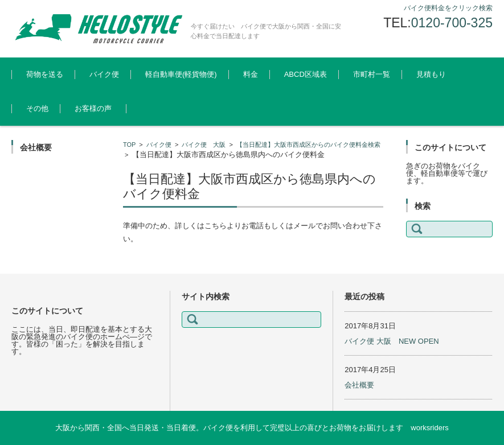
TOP (129, 145)
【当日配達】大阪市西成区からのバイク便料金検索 (308, 145)
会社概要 (359, 385)
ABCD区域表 (306, 74)
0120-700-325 (452, 23)
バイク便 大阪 (204, 145)
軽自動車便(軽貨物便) (181, 74)
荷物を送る (45, 74)
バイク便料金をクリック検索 (448, 8)
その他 (37, 108)
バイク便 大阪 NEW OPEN (392, 341)
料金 (251, 74)
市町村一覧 (372, 74)
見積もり (431, 74)
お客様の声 (93, 108)
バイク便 (104, 74)
